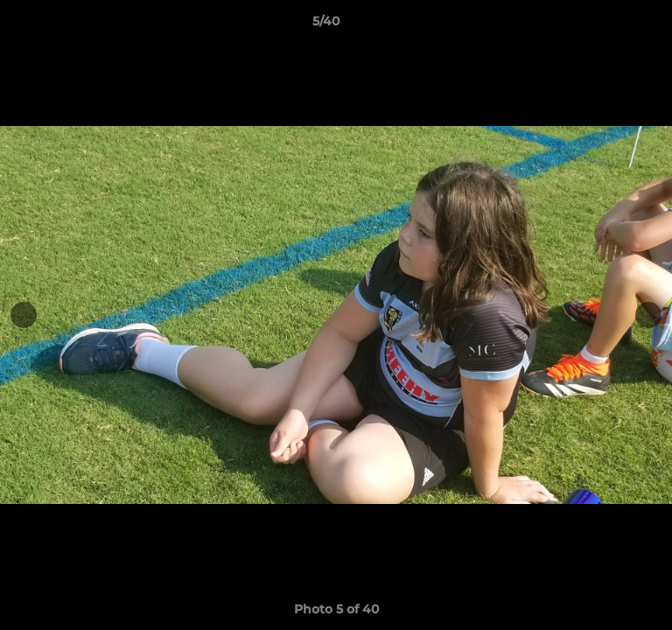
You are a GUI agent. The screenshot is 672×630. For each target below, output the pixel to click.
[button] (609, 25)
